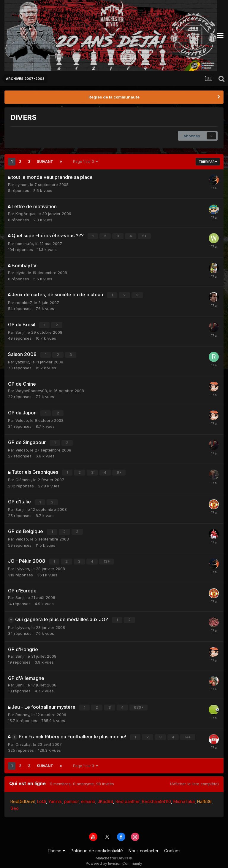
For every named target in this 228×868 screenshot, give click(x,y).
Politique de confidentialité (97, 846)
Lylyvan (22, 565)
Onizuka (23, 740)
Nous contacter (144, 846)
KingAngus (25, 214)
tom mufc (24, 243)
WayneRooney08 (31, 389)
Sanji (20, 331)
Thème (56, 846)
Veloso (22, 419)
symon (22, 185)
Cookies (172, 846)
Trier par (208, 162)
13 (107, 558)
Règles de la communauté (114, 97)
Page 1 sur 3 (85, 162)
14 (188, 733)
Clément (23, 477)
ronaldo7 (23, 302)
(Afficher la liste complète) (194, 779)
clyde (20, 272)
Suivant (45, 162)
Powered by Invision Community (114, 859)
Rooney (22, 710)
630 (139, 704)
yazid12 (22, 360)
